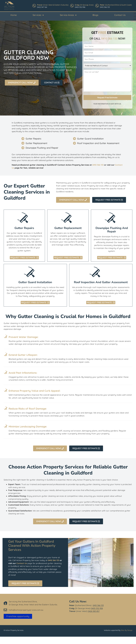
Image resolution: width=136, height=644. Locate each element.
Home (14, 15)
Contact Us (120, 15)
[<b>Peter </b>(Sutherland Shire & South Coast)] (97, 6)
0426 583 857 (94, 611)
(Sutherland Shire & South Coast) (116, 5)
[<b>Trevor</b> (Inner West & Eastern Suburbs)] (34, 6)
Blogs (95, 15)
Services (38, 15)
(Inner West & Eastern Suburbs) (53, 5)
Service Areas (68, 15)
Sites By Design (127, 630)
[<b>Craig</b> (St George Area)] (72, 6)
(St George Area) (84, 5)
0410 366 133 (98, 605)
